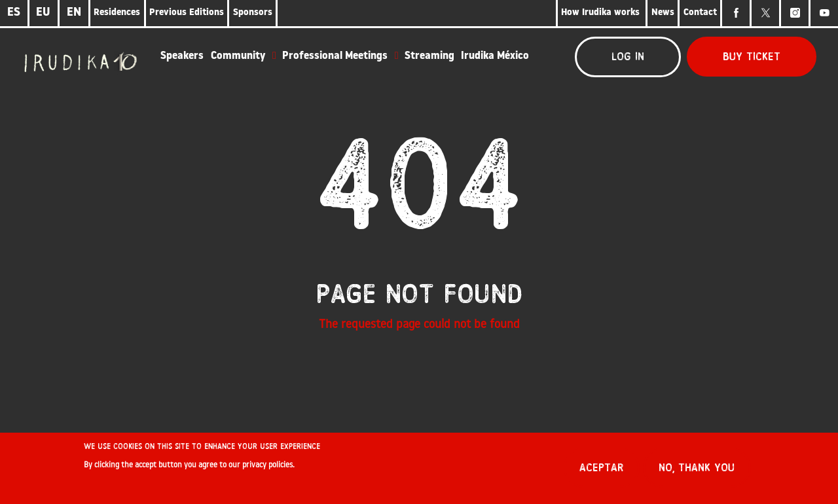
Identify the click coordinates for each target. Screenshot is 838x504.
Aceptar (601, 472)
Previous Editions (187, 13)
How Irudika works (602, 13)
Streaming (429, 56)
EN (74, 13)
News (663, 13)
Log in (628, 57)
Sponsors (253, 13)
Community (238, 56)
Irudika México (495, 56)
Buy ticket (752, 57)
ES (14, 13)
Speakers (182, 56)
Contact (700, 13)
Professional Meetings (335, 56)
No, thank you (697, 472)
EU (43, 13)
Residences (117, 13)
